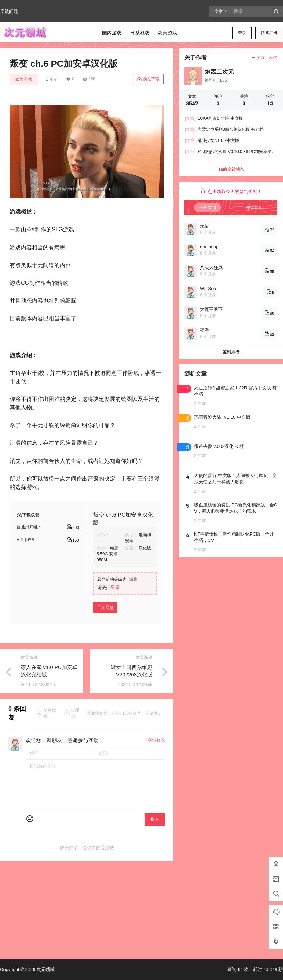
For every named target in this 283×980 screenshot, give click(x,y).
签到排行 (231, 352)
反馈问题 (9, 11)
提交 (155, 819)
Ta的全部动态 (231, 169)
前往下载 (148, 79)
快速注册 (269, 33)
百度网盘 (105, 608)
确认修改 (157, 740)
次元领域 (45, 969)
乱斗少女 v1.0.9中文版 (212, 140)
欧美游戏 (24, 79)
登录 (242, 33)
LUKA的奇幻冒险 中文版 (214, 118)
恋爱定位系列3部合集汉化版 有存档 (224, 129)
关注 (258, 58)
